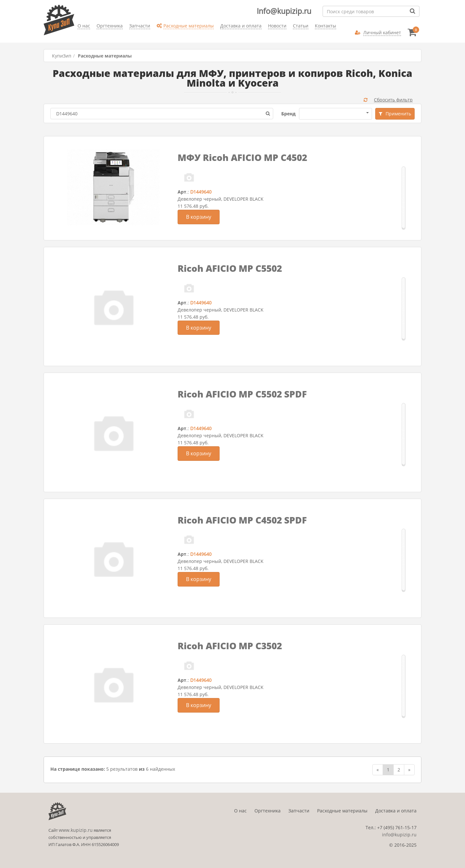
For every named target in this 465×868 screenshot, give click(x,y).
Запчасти (299, 811)
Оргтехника (268, 811)
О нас (240, 811)
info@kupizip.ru (399, 835)
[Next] (409, 770)
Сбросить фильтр (388, 100)
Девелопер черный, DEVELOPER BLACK (221, 199)
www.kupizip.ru (76, 830)
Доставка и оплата (396, 811)
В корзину (199, 217)
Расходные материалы (342, 811)
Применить (395, 114)
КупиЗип (62, 56)
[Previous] (378, 770)
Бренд (288, 114)
